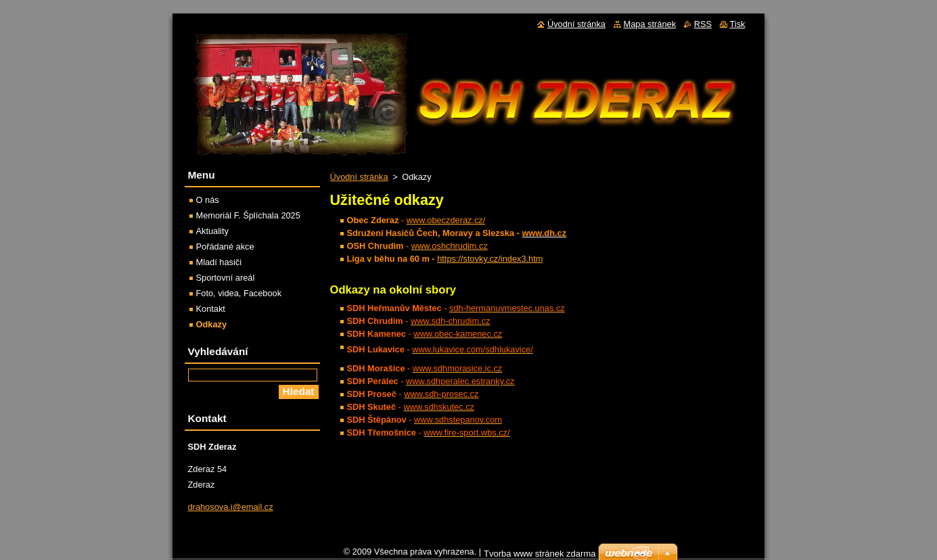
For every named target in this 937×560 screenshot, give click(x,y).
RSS (703, 24)
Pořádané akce (225, 247)
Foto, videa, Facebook (239, 293)
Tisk (738, 24)
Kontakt (211, 309)
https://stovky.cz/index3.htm (490, 259)
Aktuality (212, 231)
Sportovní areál (226, 278)
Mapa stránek (650, 24)
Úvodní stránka (359, 177)
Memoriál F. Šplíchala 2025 (248, 215)
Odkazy (212, 324)
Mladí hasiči (219, 262)
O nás (208, 200)
